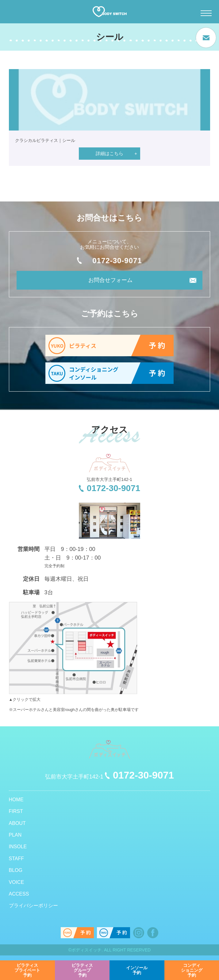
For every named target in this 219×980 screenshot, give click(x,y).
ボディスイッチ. (87, 950)
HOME (16, 800)
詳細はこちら (110, 153)
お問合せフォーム (110, 280)
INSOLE (18, 847)
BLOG (16, 870)
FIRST (16, 811)
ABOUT (17, 823)
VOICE (17, 882)
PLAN (15, 835)
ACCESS (19, 894)
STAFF (16, 859)
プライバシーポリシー (33, 906)
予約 (27, 970)
